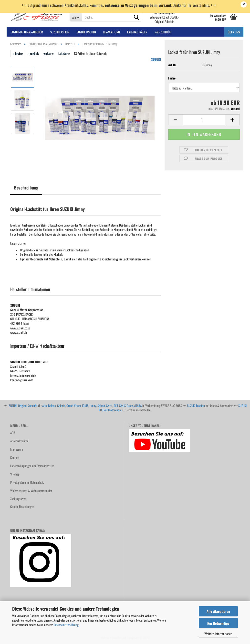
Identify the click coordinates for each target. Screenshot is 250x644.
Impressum (17, 449)
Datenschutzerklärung (66, 625)
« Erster (18, 53)
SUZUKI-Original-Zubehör (23, 406)
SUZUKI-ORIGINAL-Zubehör (27, 32)
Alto (45, 406)
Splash (101, 406)
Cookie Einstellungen (22, 506)
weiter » (49, 53)
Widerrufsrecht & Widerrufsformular (31, 491)
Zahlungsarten (18, 499)
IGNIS (85, 406)
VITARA (138, 406)
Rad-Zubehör (163, 32)
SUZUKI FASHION (60, 32)
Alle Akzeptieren (218, 611)
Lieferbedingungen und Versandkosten (32, 466)
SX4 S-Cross (126, 406)
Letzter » (64, 53)
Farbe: (172, 78)
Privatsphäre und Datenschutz (27, 482)
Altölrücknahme (19, 441)
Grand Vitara (74, 406)
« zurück (33, 53)
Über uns (234, 32)
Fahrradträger (137, 32)
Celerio (61, 406)
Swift (109, 406)
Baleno (52, 406)
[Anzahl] (204, 120)
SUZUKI (156, 59)
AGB (13, 433)
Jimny (93, 406)
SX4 (116, 406)
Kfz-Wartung (112, 32)
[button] (176, 120)
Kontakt (15, 457)
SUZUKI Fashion (196, 406)
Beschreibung (26, 188)
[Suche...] (76, 17)
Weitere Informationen (218, 634)
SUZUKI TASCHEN (86, 32)
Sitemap (15, 474)
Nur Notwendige (218, 623)
